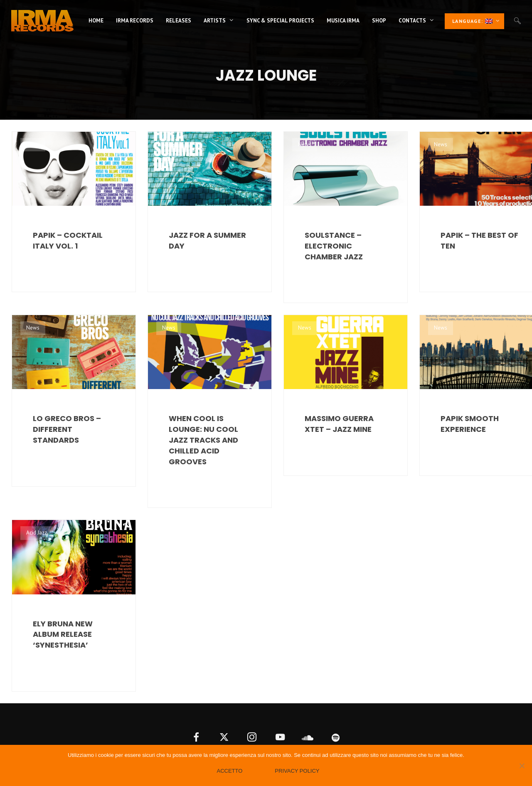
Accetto (229, 771)
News (33, 144)
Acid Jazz (37, 533)
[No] (522, 766)
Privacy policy (297, 771)
